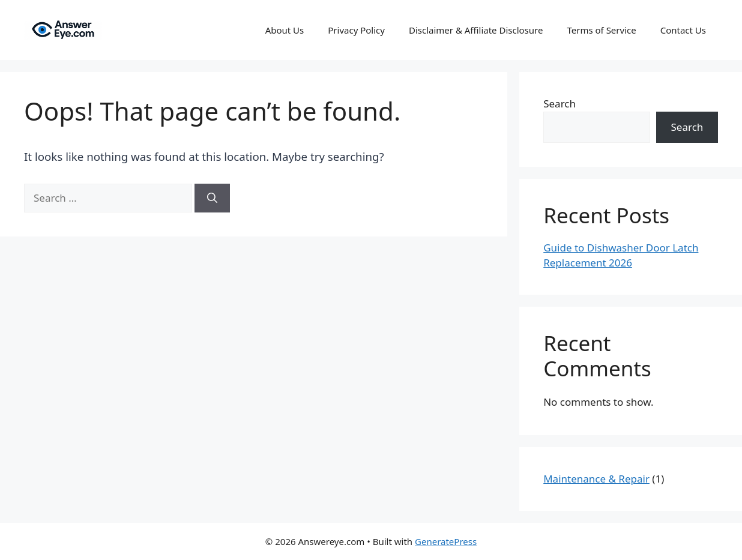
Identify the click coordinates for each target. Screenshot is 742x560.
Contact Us (683, 30)
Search (560, 104)
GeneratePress (446, 541)
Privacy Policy (356, 30)
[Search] (212, 198)
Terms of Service (601, 30)
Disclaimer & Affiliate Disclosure (476, 30)
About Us (285, 30)
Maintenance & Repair (596, 479)
